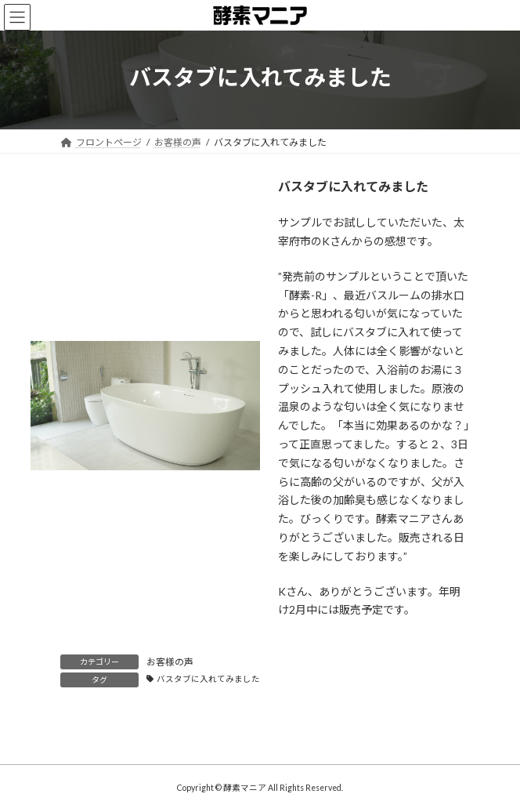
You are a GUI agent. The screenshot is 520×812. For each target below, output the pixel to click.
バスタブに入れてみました (208, 679)
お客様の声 (170, 662)
